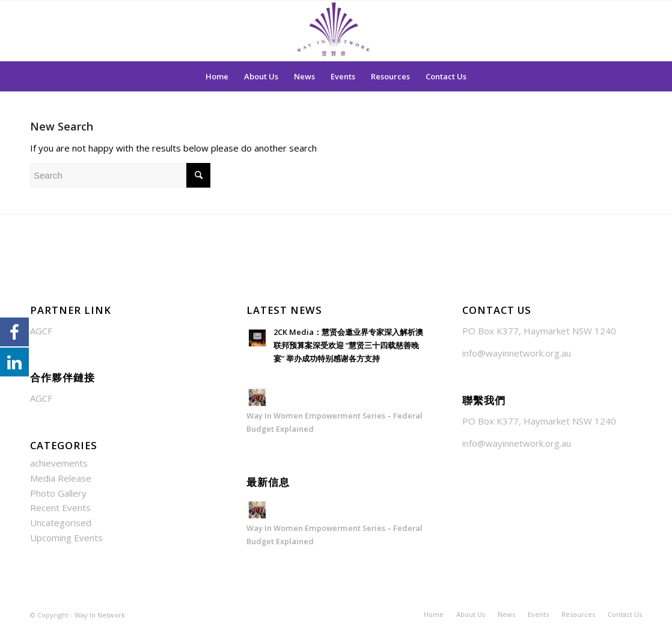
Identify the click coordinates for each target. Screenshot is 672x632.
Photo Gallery (58, 493)
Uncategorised (61, 523)
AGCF (41, 331)
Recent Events (60, 508)
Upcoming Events (66, 538)
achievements (59, 463)
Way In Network (100, 615)
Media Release (61, 478)
